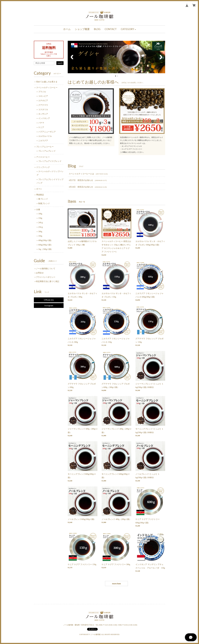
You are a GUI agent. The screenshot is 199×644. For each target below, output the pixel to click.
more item (116, 584)
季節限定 (40, 195)
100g (40, 214)
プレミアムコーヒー (45, 147)
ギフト (39, 189)
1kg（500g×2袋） (46, 249)
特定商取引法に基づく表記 (48, 281)
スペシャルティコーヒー (47, 88)
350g (40, 236)
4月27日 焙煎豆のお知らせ (81, 180)
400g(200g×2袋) (45, 240)
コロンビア (43, 96)
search (60, 63)
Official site (49, 300)
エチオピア (43, 101)
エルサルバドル (45, 136)
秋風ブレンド (44, 203)
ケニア (41, 127)
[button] (128, 29)
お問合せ (40, 273)
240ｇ (41, 223)
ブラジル (42, 92)
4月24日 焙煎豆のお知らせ (81, 187)
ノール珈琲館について (46, 269)
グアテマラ (43, 105)
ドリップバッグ (43, 167)
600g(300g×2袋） (45, 245)
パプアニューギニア (47, 132)
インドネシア (44, 118)
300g (40, 232)
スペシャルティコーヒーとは (81, 174)
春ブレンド (43, 199)
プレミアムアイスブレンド (50, 161)
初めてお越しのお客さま (47, 82)
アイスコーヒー (43, 157)
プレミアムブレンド (47, 151)
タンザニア (43, 114)
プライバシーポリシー (46, 277)
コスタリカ (43, 110)
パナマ (41, 123)
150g (40, 218)
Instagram (49, 305)
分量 (38, 210)
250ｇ (41, 227)
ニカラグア (43, 141)
